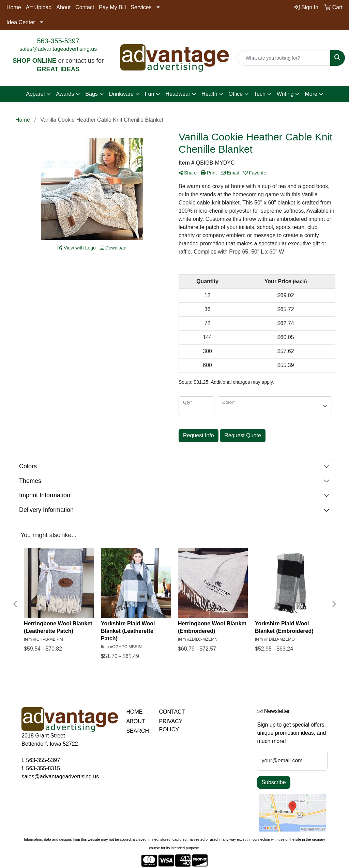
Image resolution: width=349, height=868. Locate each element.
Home (14, 7)
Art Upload (39, 7)
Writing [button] (285, 94)
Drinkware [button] (121, 94)
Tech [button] (260, 94)
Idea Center (21, 22)
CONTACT (171, 712)
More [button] (311, 94)
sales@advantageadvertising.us (58, 49)
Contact (85, 7)
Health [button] (209, 94)
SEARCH (138, 731)
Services (141, 7)
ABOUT (135, 721)
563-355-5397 (58, 41)
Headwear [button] (178, 94)
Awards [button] (65, 94)
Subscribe (274, 782)
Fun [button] (150, 94)
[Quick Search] (284, 58)
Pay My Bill (112, 7)
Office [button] (236, 94)
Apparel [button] (35, 94)
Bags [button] (91, 94)
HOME (134, 712)
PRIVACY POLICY (171, 725)
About (63, 7)
